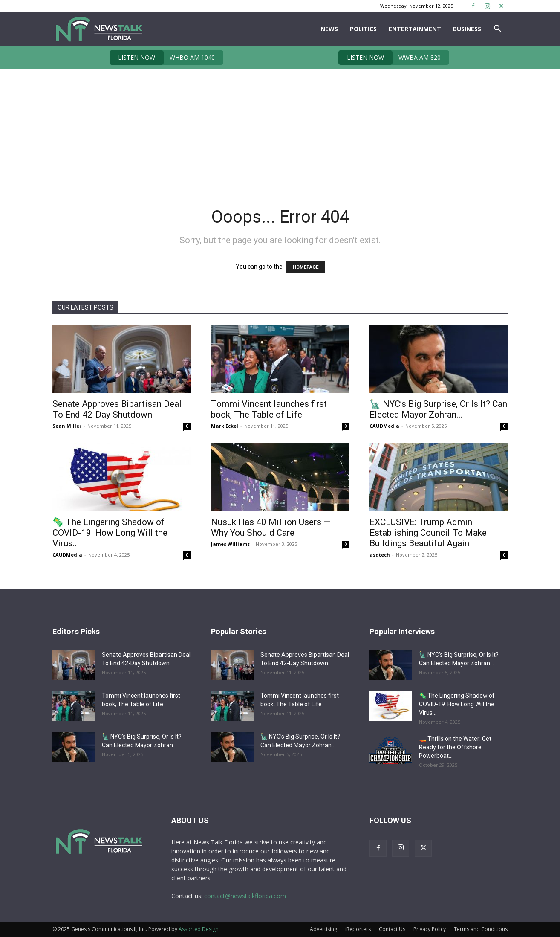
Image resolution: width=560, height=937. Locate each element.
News (329, 29)
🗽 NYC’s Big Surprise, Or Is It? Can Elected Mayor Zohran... (438, 409)
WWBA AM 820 (390, 58)
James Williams (230, 544)
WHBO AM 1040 (162, 58)
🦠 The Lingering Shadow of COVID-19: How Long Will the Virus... (110, 533)
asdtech (380, 555)
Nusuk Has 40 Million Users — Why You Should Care (271, 527)
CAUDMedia (384, 426)
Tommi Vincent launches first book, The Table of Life (269, 409)
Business (467, 29)
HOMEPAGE (306, 267)
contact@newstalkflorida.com (245, 896)
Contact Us (392, 929)
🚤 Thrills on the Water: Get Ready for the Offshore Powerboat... (455, 747)
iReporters (358, 929)
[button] (497, 30)
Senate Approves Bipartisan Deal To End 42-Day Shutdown (117, 409)
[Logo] (99, 29)
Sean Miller (67, 426)
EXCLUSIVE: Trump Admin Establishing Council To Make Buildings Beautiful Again (428, 533)
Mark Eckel (225, 426)
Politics (363, 29)
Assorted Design (199, 929)
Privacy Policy (430, 929)
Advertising (323, 929)
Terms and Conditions (481, 929)
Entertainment (415, 29)
